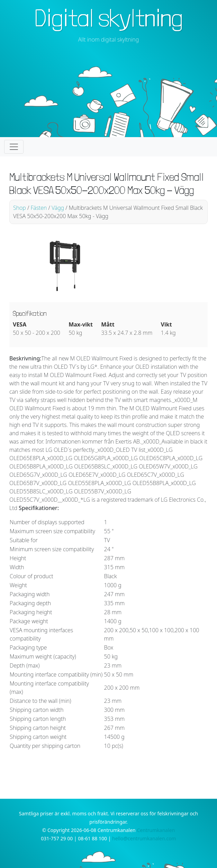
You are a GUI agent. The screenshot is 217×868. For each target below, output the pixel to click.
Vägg (58, 208)
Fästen (39, 208)
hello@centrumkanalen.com (144, 838)
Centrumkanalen (156, 830)
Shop (20, 208)
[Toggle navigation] (14, 147)
